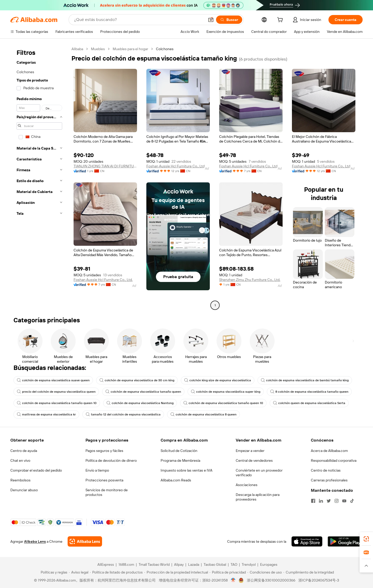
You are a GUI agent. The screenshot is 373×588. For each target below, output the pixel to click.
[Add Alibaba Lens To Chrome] (85, 541)
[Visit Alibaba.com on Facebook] (313, 501)
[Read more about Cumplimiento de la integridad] (309, 572)
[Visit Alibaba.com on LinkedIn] (321, 501)
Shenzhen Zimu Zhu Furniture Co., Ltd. (250, 280)
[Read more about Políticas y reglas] (53, 572)
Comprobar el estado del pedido (36, 470)
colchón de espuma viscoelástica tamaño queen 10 (57, 403)
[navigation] (39, 178)
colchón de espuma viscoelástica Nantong (140, 403)
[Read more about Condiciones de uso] (265, 572)
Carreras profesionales (329, 480)
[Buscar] (229, 20)
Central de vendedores (254, 460)
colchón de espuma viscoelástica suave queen (53, 380)
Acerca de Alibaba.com (329, 451)
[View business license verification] (233, 580)
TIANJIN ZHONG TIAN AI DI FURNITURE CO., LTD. (105, 166)
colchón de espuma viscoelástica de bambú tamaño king (305, 380)
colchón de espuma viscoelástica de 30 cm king (137, 380)
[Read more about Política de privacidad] (228, 572)
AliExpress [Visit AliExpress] (106, 564)
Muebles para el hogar (130, 49)
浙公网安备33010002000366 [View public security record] (271, 580)
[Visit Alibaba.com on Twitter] (329, 501)
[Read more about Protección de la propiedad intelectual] (176, 572)
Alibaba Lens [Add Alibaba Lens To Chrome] (35, 541)
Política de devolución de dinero (111, 460)
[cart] (281, 20)
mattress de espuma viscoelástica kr (46, 414)
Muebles (98, 49)
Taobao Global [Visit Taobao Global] (215, 564)
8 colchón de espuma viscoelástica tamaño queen (309, 392)
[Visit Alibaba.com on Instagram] (336, 501)
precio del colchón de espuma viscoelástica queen (56, 392)
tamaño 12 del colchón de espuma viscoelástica (123, 414)
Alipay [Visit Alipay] (179, 564)
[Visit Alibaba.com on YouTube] (344, 501)
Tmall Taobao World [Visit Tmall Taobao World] (154, 564)
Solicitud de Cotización (179, 451)
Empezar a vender (250, 451)
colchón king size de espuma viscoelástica (218, 380)
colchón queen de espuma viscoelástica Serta (309, 403)
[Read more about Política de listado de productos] (116, 572)
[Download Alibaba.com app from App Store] (307, 541)
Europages (269, 564)
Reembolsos (20, 480)
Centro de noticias (326, 470)
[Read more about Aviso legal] (79, 572)
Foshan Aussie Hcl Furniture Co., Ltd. (176, 166)
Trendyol (249, 564)
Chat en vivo (20, 460)
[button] (211, 20)
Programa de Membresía (180, 460)
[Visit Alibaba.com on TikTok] (352, 501)
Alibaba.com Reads (176, 480)
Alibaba (77, 49)
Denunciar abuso (24, 490)
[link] (366, 539)
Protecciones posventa (104, 480)
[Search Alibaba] (139, 20)
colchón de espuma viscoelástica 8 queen (203, 414)
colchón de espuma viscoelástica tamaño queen (143, 392)
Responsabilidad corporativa (334, 460)
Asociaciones (247, 485)
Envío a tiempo (97, 470)
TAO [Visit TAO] (234, 564)
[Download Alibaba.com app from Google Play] (345, 541)
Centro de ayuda (24, 451)
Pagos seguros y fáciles (104, 451)
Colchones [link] (165, 49)
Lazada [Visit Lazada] (194, 564)
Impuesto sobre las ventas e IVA (187, 470)
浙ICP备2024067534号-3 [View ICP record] (319, 580)
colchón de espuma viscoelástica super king (226, 392)
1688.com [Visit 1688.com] (126, 564)
